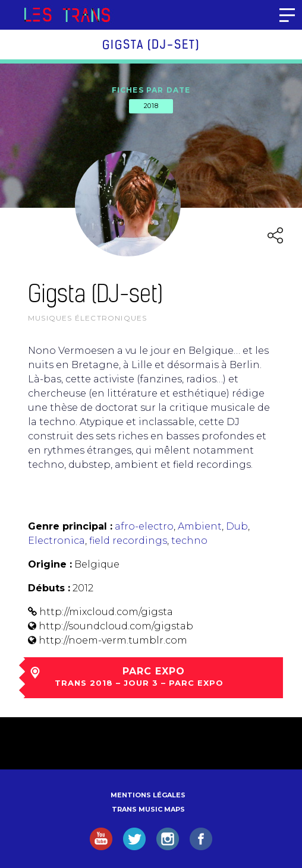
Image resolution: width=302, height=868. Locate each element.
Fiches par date (151, 90)
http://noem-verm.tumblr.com (113, 640)
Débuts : (49, 588)
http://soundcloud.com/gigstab (116, 626)
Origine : (50, 564)
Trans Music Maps (148, 809)
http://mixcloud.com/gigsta (106, 612)
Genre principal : (70, 526)
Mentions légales (148, 795)
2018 (151, 106)
